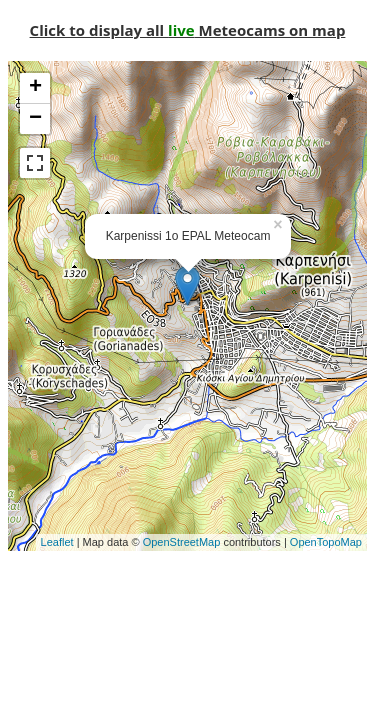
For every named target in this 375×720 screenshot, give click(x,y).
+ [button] (35, 88)
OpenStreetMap (182, 542)
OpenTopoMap (326, 542)
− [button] (35, 119)
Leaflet (57, 542)
